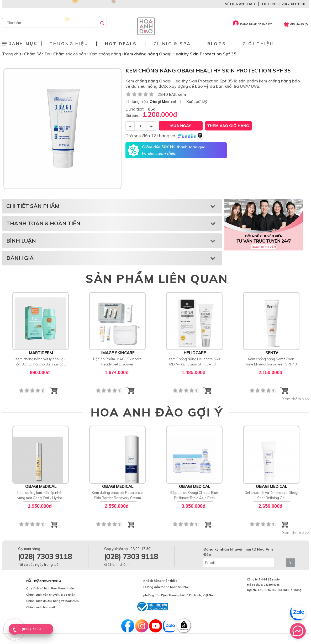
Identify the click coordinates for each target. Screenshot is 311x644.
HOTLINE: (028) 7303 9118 (284, 4)
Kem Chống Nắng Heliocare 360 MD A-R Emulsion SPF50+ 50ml (194, 362)
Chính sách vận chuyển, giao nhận (51, 595)
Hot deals (121, 44)
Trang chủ (12, 54)
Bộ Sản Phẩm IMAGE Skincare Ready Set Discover (117, 362)
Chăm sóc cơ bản (70, 54)
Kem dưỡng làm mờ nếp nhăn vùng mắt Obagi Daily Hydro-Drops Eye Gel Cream (41, 495)
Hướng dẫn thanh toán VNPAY (166, 587)
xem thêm (167, 154)
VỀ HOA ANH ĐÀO (240, 4)
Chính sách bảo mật (41, 607)
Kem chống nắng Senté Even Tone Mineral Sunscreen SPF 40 (271, 362)
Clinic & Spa (172, 44)
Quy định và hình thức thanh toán (50, 588)
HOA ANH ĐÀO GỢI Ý (157, 412)
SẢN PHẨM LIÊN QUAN (157, 279)
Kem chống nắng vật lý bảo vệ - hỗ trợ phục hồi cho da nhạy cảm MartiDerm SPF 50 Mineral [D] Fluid (41, 362)
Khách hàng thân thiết (160, 581)
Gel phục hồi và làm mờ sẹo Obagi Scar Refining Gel (271, 495)
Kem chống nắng (106, 54)
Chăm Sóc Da (38, 54)
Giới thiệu (258, 44)
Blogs (217, 44)
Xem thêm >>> (296, 399)
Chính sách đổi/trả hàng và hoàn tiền (52, 601)
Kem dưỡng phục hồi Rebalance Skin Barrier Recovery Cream (117, 495)
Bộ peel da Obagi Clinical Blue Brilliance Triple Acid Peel (194, 495)
